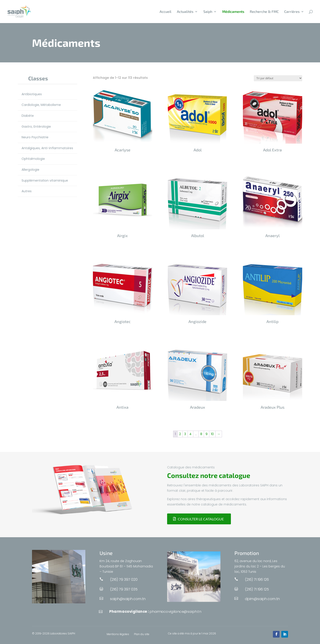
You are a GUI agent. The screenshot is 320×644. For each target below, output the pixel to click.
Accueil (165, 12)
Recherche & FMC (264, 12)
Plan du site (142, 634)
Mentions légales (118, 634)
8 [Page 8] (201, 434)
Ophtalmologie (33, 159)
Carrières (292, 12)
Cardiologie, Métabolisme (41, 105)
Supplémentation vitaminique (45, 180)
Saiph (208, 12)
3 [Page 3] (185, 434)
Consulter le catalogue (201, 519)
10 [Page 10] (212, 434)
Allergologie (30, 170)
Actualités (185, 12)
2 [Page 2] (180, 434)
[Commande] (278, 78)
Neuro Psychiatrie (35, 137)
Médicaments (233, 12)
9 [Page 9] (207, 434)
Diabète (28, 116)
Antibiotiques (32, 94)
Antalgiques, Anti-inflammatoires (47, 148)
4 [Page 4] (190, 434)
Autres (27, 191)
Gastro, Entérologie (36, 127)
